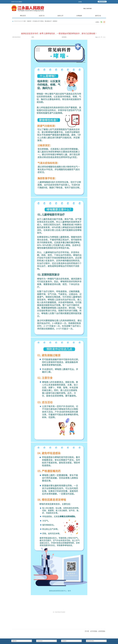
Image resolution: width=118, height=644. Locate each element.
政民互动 (95, 16)
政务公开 (57, 16)
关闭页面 (102, 631)
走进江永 (39, 16)
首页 (25, 21)
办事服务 (76, 16)
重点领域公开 (48, 21)
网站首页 (20, 16)
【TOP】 (87, 631)
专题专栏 (29, 21)
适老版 (80, 2)
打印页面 (94, 631)
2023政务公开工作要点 (38, 21)
